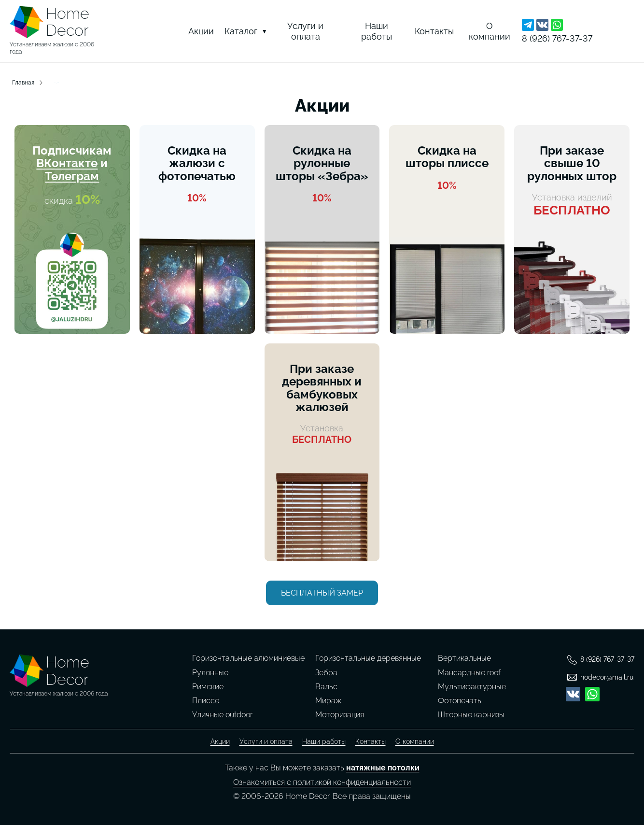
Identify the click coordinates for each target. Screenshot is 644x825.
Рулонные (210, 673)
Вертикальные (464, 658)
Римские (208, 687)
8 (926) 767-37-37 (557, 38)
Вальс (326, 687)
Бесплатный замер (322, 593)
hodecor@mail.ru (607, 677)
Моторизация (340, 715)
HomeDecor (68, 22)
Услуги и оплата (305, 31)
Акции (201, 31)
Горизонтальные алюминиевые (248, 658)
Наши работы (377, 31)
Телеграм (72, 176)
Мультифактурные (472, 687)
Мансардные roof (469, 673)
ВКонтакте (67, 163)
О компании (490, 31)
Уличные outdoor (222, 715)
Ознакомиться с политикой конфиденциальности (322, 782)
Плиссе (206, 701)
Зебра (326, 673)
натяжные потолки (383, 768)
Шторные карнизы (471, 715)
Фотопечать (460, 701)
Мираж (328, 701)
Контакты (434, 31)
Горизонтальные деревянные (368, 658)
